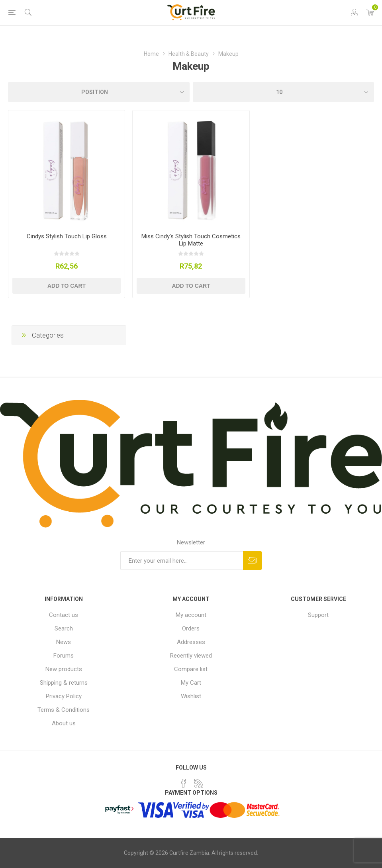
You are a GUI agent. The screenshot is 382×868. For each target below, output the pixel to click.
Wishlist (191, 696)
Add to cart (67, 286)
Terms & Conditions (64, 710)
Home (151, 54)
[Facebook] (184, 783)
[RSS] (199, 783)
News (64, 642)
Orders (191, 628)
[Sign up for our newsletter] (182, 561)
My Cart (191, 683)
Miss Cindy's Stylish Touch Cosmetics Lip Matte (191, 240)
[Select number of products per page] (284, 92)
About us (64, 723)
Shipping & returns (64, 683)
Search (64, 628)
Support (318, 615)
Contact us (64, 615)
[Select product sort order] (99, 92)
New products (64, 669)
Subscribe (252, 561)
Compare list (191, 669)
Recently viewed (191, 656)
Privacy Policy (64, 696)
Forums (64, 656)
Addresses (191, 642)
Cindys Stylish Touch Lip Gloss (67, 236)
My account (191, 615)
